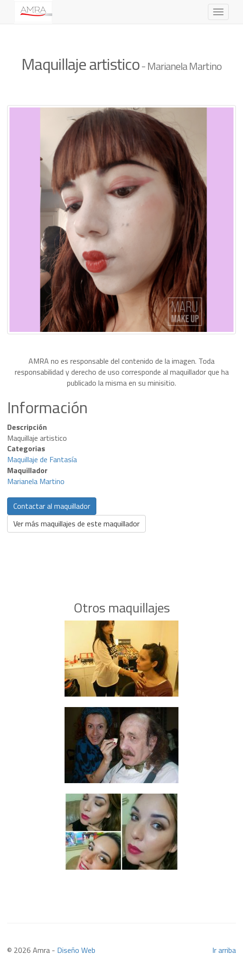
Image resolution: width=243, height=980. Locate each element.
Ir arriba (224, 950)
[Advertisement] (121, 552)
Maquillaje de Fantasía (42, 459)
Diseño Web (76, 950)
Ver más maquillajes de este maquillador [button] (76, 524)
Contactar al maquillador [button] (52, 506)
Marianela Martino (36, 481)
